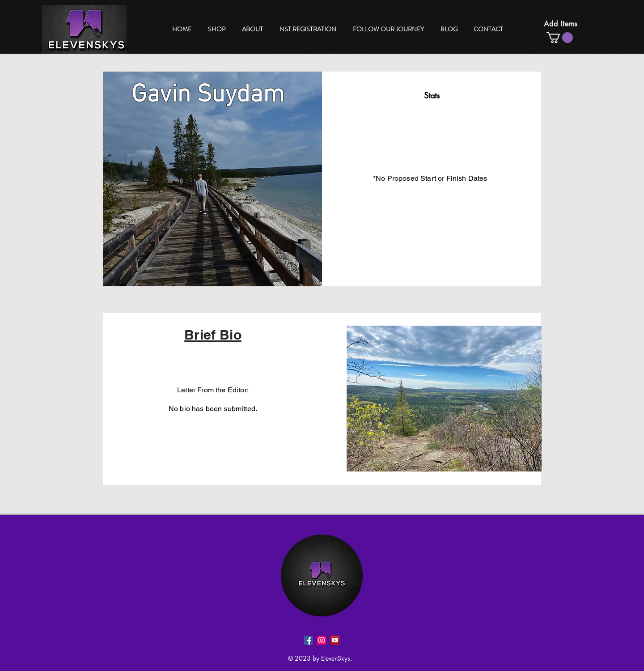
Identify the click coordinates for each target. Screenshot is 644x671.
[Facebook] (308, 640)
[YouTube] (335, 640)
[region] (389, 29)
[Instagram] (322, 640)
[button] (560, 38)
